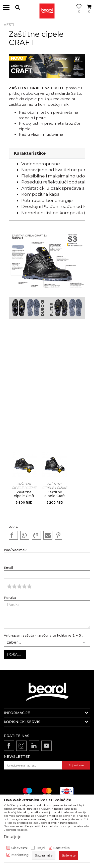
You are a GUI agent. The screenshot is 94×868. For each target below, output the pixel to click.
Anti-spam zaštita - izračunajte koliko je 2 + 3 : (43, 635)
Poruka (10, 598)
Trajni (40, 848)
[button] (18, 7)
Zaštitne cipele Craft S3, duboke (55, 496)
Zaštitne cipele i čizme (24, 486)
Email (8, 568)
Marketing (20, 855)
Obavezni (19, 848)
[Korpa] (89, 13)
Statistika (62, 848)
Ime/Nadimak (15, 550)
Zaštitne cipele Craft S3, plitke (24, 496)
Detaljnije (13, 837)
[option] (24, 483)
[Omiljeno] (78, 13)
